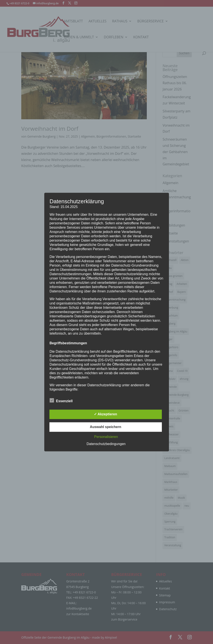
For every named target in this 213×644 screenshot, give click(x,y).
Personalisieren (106, 437)
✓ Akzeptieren (106, 414)
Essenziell (61, 400)
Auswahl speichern (106, 427)
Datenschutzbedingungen (106, 444)
